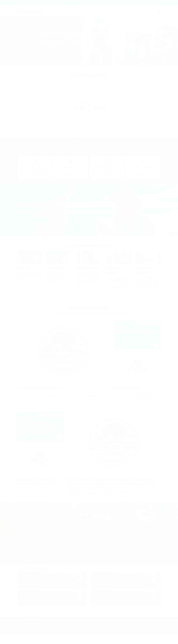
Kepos (19, 3)
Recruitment (135, 3)
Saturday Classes (128, 388)
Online (40, 3)
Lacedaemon (29, 3)
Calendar (106, 3)
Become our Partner (120, 3)
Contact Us (96, 3)
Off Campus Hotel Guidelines (39, 388)
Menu (159, 12)
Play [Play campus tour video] (89, 106)
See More (33, 219)
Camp (48, 3)
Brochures (146, 3)
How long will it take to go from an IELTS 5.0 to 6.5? (37, 482)
